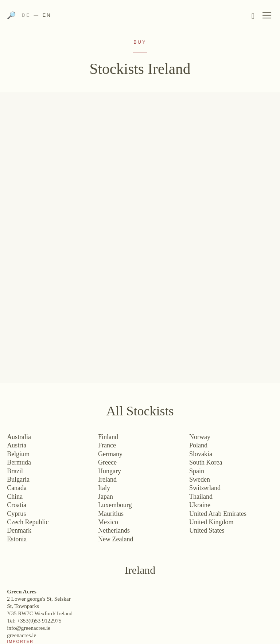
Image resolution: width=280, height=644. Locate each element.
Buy (140, 42)
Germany (110, 454)
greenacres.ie (22, 635)
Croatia (17, 505)
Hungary (110, 471)
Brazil (15, 471)
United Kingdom (211, 522)
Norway (200, 437)
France (107, 445)
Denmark (19, 530)
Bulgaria (18, 479)
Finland (108, 437)
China (15, 497)
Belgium (18, 454)
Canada (17, 488)
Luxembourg (115, 505)
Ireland (107, 479)
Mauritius (111, 514)
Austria (17, 445)
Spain (197, 471)
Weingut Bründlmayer (140, 18)
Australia (19, 437)
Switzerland (205, 488)
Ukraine (200, 505)
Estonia (17, 539)
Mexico (108, 522)
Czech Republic (28, 522)
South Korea (206, 462)
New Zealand (116, 539)
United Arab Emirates (218, 514)
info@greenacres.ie (29, 628)
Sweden (200, 479)
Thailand (201, 497)
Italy (104, 488)
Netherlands (114, 530)
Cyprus (16, 514)
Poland (198, 445)
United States (207, 530)
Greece (107, 462)
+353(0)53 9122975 (39, 621)
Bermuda (19, 462)
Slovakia (201, 454)
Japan (106, 497)
